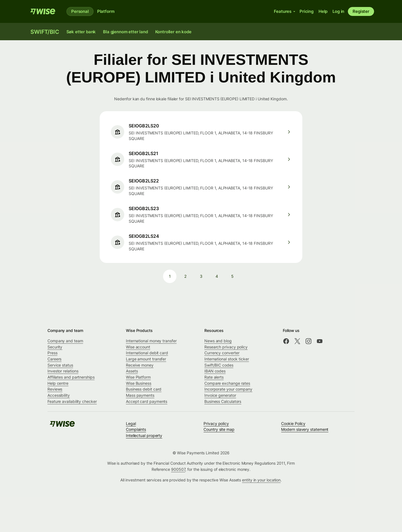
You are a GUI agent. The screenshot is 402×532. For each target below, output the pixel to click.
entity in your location (261, 480)
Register (361, 11)
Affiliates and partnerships (71, 377)
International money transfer (151, 341)
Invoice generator (220, 395)
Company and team (65, 341)
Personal (80, 11)
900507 (178, 469)
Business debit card (144, 389)
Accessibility (59, 395)
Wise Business (139, 383)
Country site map (219, 429)
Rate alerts (214, 377)
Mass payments (140, 395)
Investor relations (63, 371)
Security (55, 347)
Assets (132, 371)
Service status (60, 365)
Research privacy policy (226, 347)
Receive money (140, 365)
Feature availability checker (72, 401)
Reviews (55, 389)
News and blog (218, 341)
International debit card (147, 353)
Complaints (136, 429)
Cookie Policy (293, 423)
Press (52, 353)
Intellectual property (144, 435)
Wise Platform (138, 377)
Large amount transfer (146, 359)
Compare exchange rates (227, 383)
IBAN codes (215, 371)
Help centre (58, 383)
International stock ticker (227, 359)
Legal (131, 423)
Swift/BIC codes (219, 365)
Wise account (138, 347)
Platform (106, 11)
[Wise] (43, 11)
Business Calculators (223, 401)
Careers (54, 359)
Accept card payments (147, 401)
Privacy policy (216, 423)
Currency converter (222, 353)
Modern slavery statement (305, 429)
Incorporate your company (228, 389)
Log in (338, 11)
